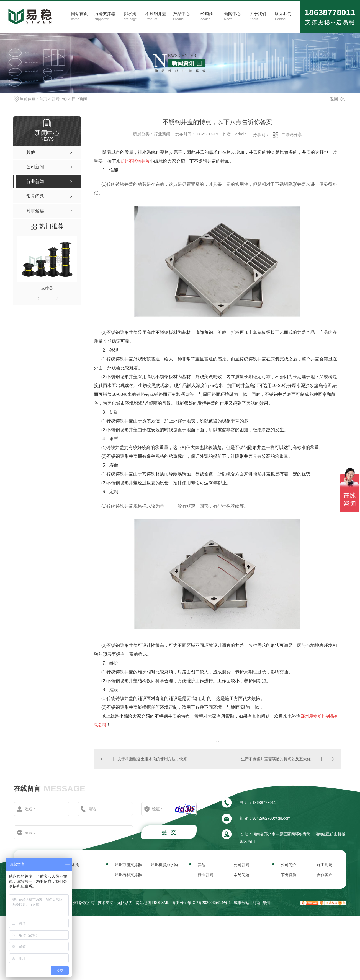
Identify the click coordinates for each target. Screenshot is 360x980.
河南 (256, 903)
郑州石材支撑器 (128, 875)
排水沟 (73, 865)
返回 (337, 99)
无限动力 (125, 903)
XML (165, 903)
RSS (156, 903)
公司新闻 (241, 865)
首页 (43, 99)
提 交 (169, 832)
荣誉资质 (289, 875)
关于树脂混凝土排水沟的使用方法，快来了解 (156, 759)
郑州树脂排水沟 (164, 865)
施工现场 (325, 865)
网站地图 (143, 903)
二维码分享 (291, 134)
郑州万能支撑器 (128, 865)
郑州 (266, 903)
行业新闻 (79, 99)
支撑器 (47, 288)
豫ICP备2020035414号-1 (209, 903)
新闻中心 (59, 99)
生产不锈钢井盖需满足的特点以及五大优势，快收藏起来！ (288, 759)
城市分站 (241, 903)
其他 (202, 865)
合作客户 (325, 875)
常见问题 (241, 875)
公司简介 (289, 865)
